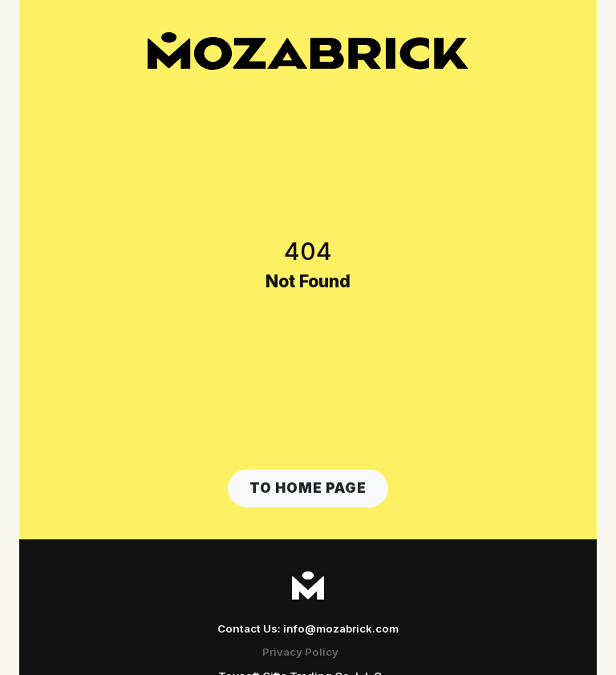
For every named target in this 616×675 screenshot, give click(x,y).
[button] (308, 488)
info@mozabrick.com (341, 628)
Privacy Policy (300, 652)
